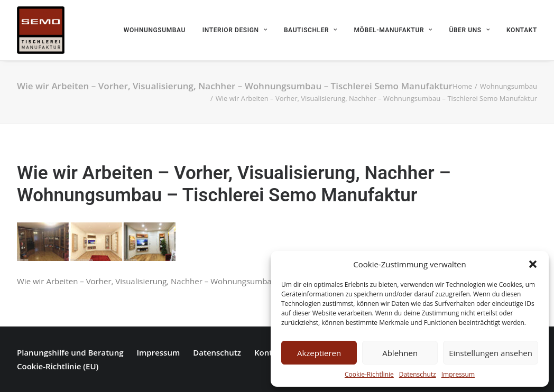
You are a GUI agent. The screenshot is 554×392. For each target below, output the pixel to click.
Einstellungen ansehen (491, 353)
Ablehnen (400, 353)
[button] (533, 264)
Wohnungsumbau (155, 30)
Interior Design (235, 30)
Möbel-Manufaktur (393, 30)
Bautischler (311, 30)
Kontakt (522, 30)
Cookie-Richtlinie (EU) (58, 366)
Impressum (458, 374)
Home (462, 86)
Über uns (469, 30)
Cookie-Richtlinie (369, 374)
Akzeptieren (319, 353)
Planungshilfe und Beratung (70, 352)
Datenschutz (418, 374)
